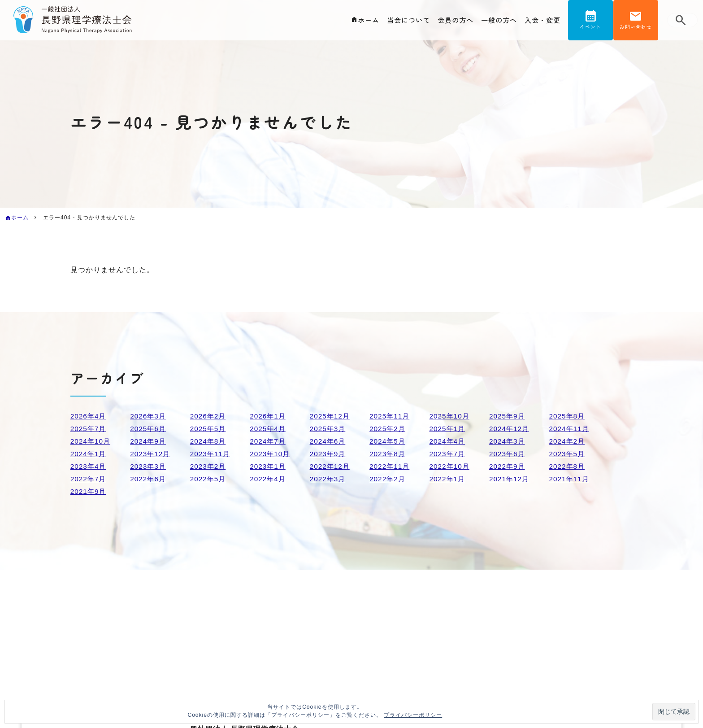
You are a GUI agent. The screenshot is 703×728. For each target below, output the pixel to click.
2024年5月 (388, 441)
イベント (590, 28)
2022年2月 (388, 479)
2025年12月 (331, 416)
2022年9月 (508, 466)
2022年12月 (331, 466)
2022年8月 (568, 466)
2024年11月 (570, 429)
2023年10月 (271, 454)
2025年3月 (329, 429)
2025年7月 (89, 429)
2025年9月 (508, 416)
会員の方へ (450, 21)
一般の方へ (496, 21)
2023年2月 (209, 466)
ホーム (358, 21)
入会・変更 (541, 21)
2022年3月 (329, 479)
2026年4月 (89, 416)
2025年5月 (209, 429)
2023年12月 (151, 454)
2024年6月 (329, 441)
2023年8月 (388, 454)
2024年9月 (149, 441)
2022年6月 (149, 479)
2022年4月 (269, 479)
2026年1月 (269, 416)
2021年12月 (510, 479)
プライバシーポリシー (413, 715)
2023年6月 (508, 454)
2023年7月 (448, 454)
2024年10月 (91, 441)
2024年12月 (510, 429)
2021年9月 (89, 491)
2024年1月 (89, 454)
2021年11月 (570, 479)
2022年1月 (448, 479)
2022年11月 (390, 466)
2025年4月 (269, 429)
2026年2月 (209, 416)
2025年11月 (390, 416)
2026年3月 (149, 416)
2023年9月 (329, 454)
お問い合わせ (636, 28)
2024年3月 (508, 441)
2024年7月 (269, 441)
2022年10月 (450, 466)
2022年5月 (209, 479)
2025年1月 (448, 429)
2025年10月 (450, 416)
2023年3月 (149, 466)
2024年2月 (568, 441)
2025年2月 (388, 429)
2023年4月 (89, 466)
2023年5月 (568, 454)
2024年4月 (448, 441)
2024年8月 (209, 441)
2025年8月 (568, 416)
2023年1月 (269, 466)
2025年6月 (149, 429)
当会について (400, 21)
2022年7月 (89, 479)
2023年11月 (211, 454)
